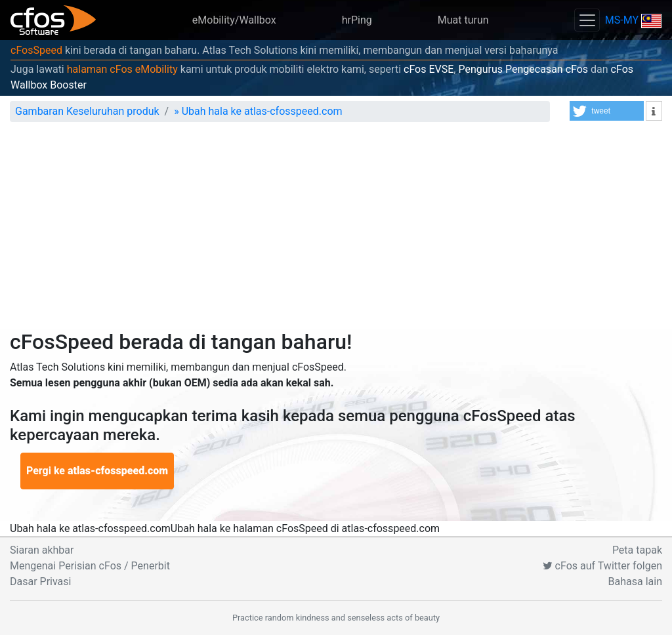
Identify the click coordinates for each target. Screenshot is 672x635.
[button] (607, 111)
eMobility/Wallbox (234, 20)
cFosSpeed (36, 50)
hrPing (357, 20)
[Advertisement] (336, 231)
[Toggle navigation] (587, 20)
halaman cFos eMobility (122, 69)
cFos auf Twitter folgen (602, 566)
